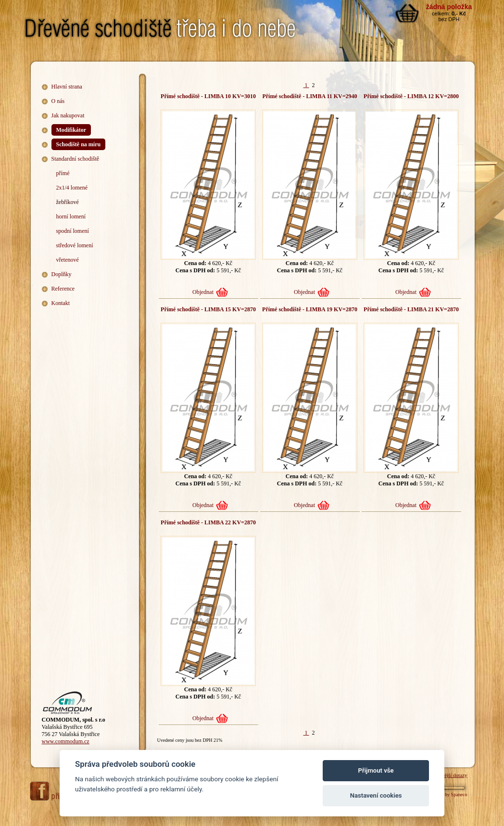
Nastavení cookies (376, 795)
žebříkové (68, 202)
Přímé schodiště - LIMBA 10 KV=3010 (208, 96)
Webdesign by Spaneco (445, 794)
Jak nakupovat (68, 115)
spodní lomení (73, 231)
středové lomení (75, 245)
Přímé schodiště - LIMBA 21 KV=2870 (411, 309)
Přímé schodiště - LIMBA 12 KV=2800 (411, 96)
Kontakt (61, 303)
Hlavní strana (67, 87)
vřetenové (68, 260)
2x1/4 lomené (72, 188)
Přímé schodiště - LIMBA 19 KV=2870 (310, 309)
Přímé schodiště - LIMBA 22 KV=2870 (208, 522)
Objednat (203, 292)
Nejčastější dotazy (448, 775)
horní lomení (71, 216)
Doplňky (62, 274)
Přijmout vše (376, 770)
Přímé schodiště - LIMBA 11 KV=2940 (309, 96)
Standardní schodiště (76, 159)
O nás (58, 101)
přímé (63, 173)
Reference (63, 289)
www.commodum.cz (66, 741)
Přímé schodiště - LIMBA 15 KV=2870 (208, 309)
